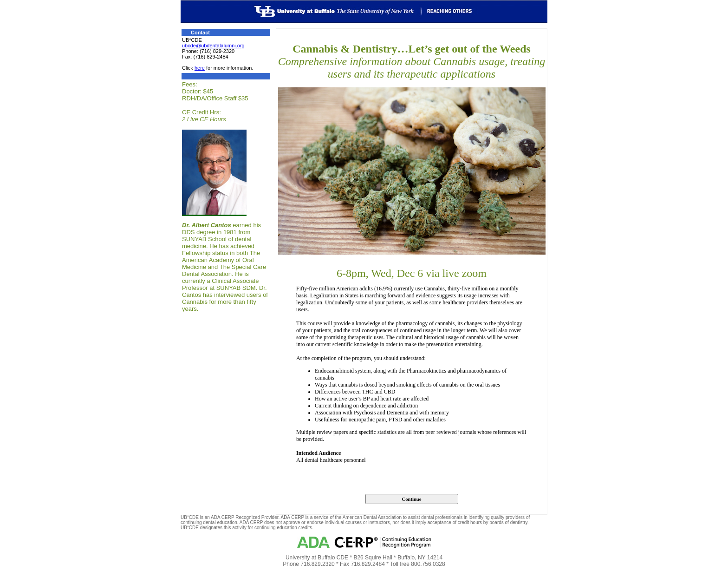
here (200, 68)
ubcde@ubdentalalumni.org (213, 46)
